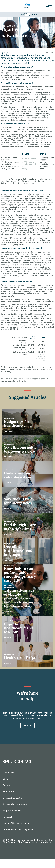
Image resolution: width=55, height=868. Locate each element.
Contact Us (8, 772)
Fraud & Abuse (10, 791)
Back (5, 53)
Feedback (8, 817)
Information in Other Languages (18, 829)
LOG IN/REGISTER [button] (50, 6)
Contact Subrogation (13, 798)
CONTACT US (27, 725)
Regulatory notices (12, 810)
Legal (6, 779)
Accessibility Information (15, 804)
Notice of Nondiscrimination (16, 823)
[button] (2, 6)
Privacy (6, 785)
